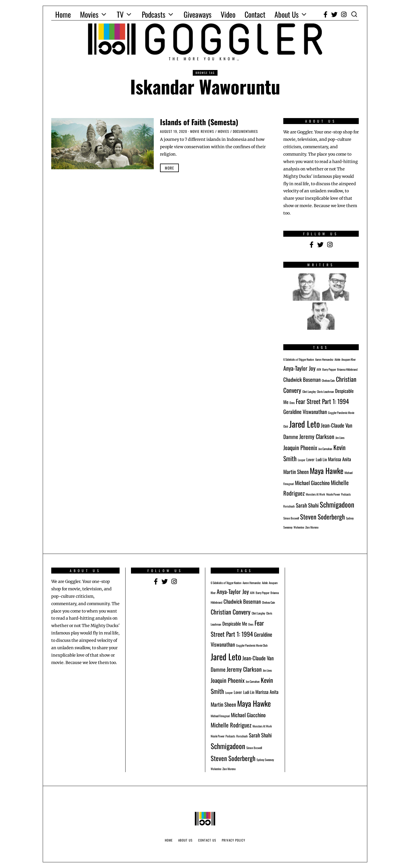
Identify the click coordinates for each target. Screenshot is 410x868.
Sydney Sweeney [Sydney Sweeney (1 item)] (265, 760)
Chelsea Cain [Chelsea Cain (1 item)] (328, 380)
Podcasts (154, 14)
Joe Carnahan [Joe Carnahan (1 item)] (325, 449)
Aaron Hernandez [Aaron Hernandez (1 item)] (324, 359)
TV (120, 14)
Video (228, 14)
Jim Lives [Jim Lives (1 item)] (340, 438)
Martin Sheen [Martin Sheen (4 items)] (296, 472)
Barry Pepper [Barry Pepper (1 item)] (329, 369)
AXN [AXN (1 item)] (319, 369)
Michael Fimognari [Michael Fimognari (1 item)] (220, 716)
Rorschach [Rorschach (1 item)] (289, 506)
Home (63, 14)
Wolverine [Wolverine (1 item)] (299, 527)
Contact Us (207, 840)
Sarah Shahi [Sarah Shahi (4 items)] (307, 505)
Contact (255, 14)
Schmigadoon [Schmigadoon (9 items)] (337, 504)
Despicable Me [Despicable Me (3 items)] (235, 623)
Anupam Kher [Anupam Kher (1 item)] (348, 359)
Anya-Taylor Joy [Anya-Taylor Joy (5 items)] (299, 368)
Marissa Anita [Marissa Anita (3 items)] (340, 459)
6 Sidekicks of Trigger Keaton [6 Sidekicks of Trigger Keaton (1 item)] (299, 359)
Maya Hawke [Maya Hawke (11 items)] (327, 471)
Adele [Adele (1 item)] (337, 359)
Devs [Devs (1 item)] (292, 403)
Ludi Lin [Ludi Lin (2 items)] (321, 459)
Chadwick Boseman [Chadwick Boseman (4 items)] (302, 379)
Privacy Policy (233, 840)
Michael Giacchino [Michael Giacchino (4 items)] (312, 483)
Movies (89, 14)
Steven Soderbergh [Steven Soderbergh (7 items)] (322, 517)
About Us (287, 14)
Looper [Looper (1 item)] (302, 460)
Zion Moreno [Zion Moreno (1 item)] (312, 527)
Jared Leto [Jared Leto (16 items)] (305, 424)
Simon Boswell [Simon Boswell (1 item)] (291, 518)
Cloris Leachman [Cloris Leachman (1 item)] (325, 391)
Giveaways (198, 14)
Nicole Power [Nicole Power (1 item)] (333, 494)
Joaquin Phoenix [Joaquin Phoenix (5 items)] (300, 448)
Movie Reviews (202, 131)
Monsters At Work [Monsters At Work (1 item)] (315, 494)
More (169, 168)
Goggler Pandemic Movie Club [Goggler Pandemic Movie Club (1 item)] (252, 645)
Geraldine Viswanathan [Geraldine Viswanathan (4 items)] (305, 412)
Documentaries (245, 131)
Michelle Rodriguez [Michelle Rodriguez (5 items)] (231, 725)
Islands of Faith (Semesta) (199, 122)
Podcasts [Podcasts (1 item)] (346, 494)
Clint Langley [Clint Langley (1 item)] (309, 391)
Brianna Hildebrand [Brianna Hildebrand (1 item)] (347, 369)
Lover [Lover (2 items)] (310, 459)
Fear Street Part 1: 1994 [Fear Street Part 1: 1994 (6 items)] (322, 401)
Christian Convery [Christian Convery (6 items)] (231, 612)
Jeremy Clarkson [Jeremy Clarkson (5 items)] (317, 436)
